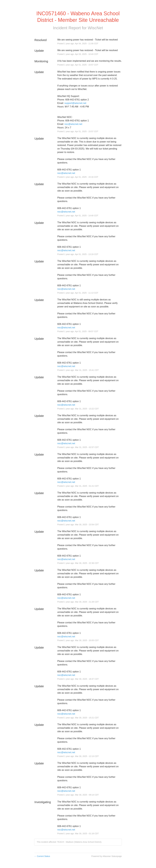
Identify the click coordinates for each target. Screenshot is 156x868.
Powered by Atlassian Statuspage (107, 856)
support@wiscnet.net (75, 103)
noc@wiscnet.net (73, 124)
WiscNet (95, 28)
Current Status (42, 856)
